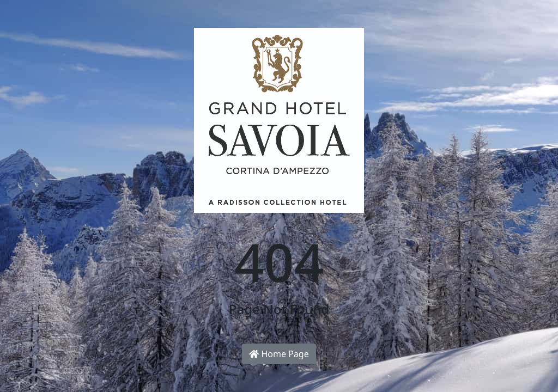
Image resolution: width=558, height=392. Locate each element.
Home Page (279, 354)
